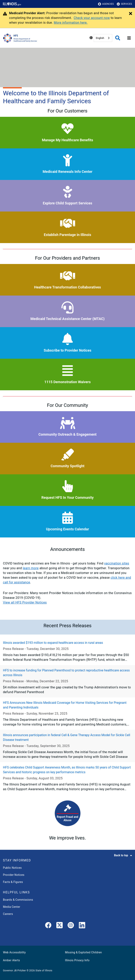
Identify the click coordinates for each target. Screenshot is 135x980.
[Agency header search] (118, 38)
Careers (8, 914)
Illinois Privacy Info (77, 960)
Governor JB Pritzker (14, 971)
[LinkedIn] (82, 926)
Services (124, 4)
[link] (48, 926)
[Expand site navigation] (129, 38)
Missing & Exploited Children (83, 952)
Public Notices (12, 868)
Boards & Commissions (18, 900)
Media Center (12, 907)
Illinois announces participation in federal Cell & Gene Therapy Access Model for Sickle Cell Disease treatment (67, 737)
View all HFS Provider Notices (25, 602)
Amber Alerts (11, 960)
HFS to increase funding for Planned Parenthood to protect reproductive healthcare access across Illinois (66, 673)
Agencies (106, 4)
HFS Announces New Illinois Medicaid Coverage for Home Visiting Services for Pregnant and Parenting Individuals (65, 705)
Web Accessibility (14, 952)
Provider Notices (14, 875)
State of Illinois (44, 971)
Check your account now (92, 18)
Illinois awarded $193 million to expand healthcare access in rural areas (53, 643)
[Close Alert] (131, 14)
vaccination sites (117, 563)
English (100, 38)
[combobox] (103, 38)
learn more (31, 568)
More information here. (71, 23)
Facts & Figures (13, 882)
